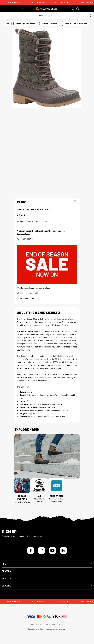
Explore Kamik (27, 430)
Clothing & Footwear (25, 24)
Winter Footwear (50, 24)
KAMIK (21, 202)
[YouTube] (52, 550)
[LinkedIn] (63, 550)
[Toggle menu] (17, 9)
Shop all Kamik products (76, 24)
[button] (47, 564)
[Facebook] (31, 550)
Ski (7, 24)
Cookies (61, 625)
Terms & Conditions (37, 625)
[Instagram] (42, 550)
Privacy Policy (51, 625)
